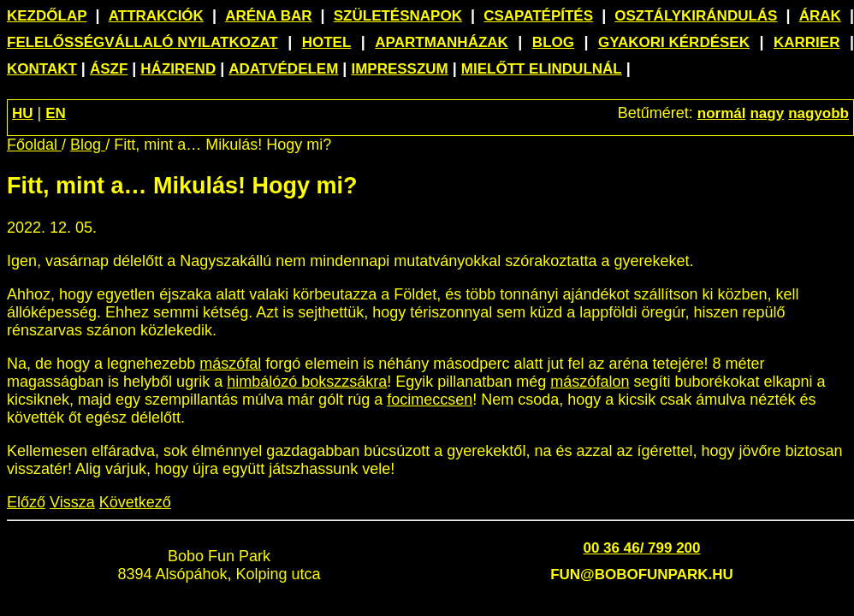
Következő (135, 502)
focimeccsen (430, 400)
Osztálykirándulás (696, 16)
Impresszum (399, 69)
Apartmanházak (442, 42)
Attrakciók (156, 16)
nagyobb (818, 113)
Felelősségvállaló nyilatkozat (142, 42)
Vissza (72, 502)
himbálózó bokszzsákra (307, 382)
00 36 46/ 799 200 (641, 548)
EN (56, 113)
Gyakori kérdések (674, 42)
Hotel (327, 42)
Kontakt (42, 69)
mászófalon (590, 382)
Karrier (807, 42)
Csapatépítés (538, 16)
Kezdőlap (47, 16)
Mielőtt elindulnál (542, 69)
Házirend (178, 69)
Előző (26, 502)
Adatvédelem (283, 69)
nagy (767, 113)
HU (23, 113)
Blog (553, 42)
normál (722, 113)
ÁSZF (109, 69)
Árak (820, 16)
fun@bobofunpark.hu (642, 575)
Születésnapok (398, 16)
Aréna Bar (268, 16)
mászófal (230, 364)
